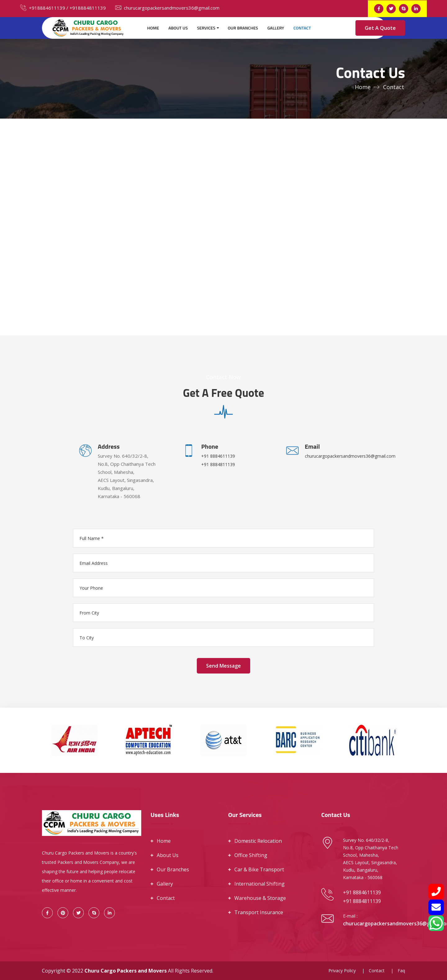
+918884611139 (43, 8)
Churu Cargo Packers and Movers (126, 971)
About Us (178, 28)
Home (153, 28)
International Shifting (260, 884)
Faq (401, 971)
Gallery (276, 28)
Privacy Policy (342, 971)
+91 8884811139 (218, 464)
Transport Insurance (259, 912)
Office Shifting (251, 855)
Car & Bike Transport (259, 869)
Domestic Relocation (258, 841)
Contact (302, 28)
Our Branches (243, 28)
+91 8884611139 (218, 456)
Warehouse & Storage (260, 898)
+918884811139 (88, 8)
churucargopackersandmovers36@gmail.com (167, 8)
